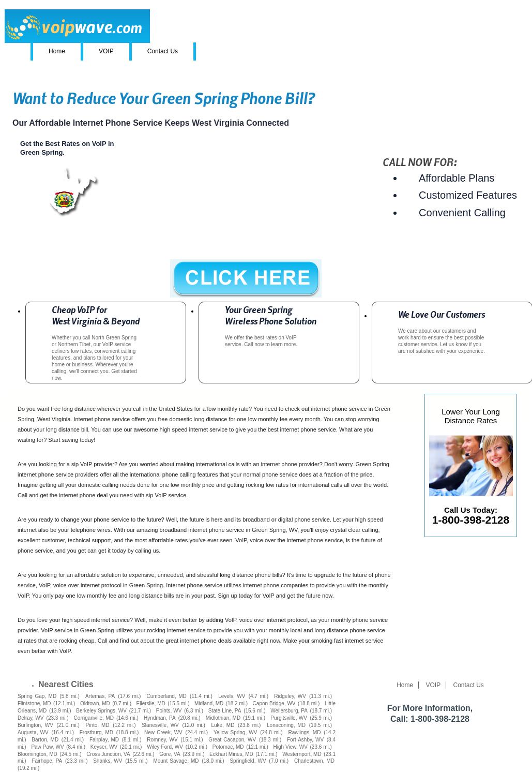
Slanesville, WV (160, 725)
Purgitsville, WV (289, 718)
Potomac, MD (228, 747)
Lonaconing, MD (286, 725)
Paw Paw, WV (47, 747)
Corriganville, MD (94, 718)
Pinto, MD (97, 725)
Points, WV (169, 711)
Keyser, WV (104, 747)
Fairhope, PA (47, 761)
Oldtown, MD (95, 703)
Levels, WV (232, 696)
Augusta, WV (33, 732)
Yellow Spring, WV (235, 732)
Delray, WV (31, 718)
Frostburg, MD (96, 732)
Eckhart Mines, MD (231, 754)
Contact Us (163, 51)
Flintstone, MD (34, 703)
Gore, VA (170, 754)
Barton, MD (45, 740)
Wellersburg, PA (289, 711)
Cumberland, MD (166, 696)
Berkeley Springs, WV (101, 711)
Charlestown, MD (314, 761)
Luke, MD (223, 725)
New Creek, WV (163, 732)
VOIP (106, 51)
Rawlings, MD (304, 732)
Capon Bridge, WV (274, 703)
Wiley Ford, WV (165, 747)
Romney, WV (162, 740)
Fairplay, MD (104, 740)
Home (57, 51)
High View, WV (290, 747)
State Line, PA (225, 711)
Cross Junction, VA (108, 754)
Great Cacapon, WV (232, 740)
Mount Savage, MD (176, 761)
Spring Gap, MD (37, 696)
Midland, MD (209, 703)
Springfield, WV (248, 761)
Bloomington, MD (37, 754)
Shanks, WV (108, 761)
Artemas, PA (100, 696)
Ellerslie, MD (151, 703)
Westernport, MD (302, 754)
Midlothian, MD (223, 718)
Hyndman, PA (160, 718)
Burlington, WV (35, 725)
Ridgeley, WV (290, 696)
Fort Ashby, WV (305, 740)
